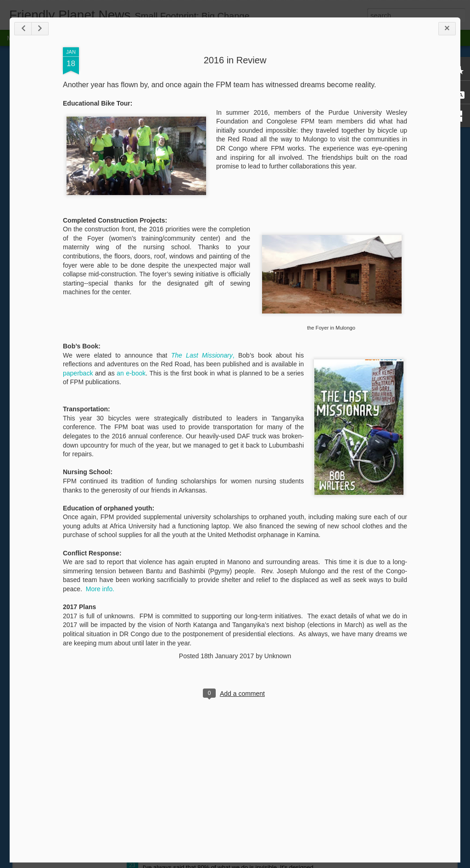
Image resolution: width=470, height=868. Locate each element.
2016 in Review (235, 60)
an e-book (131, 373)
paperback (78, 373)
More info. (100, 589)
